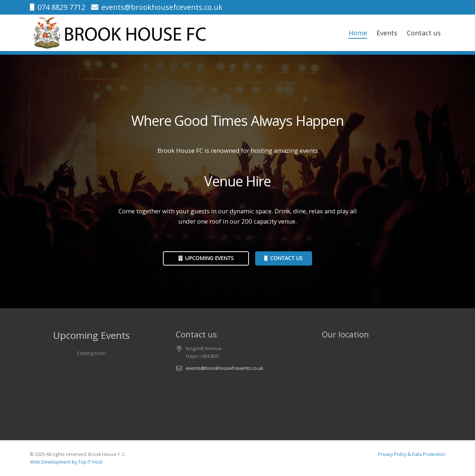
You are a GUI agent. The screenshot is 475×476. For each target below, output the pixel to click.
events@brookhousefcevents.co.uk (225, 368)
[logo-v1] (121, 33)
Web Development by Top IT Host (66, 462)
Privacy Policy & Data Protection (412, 454)
